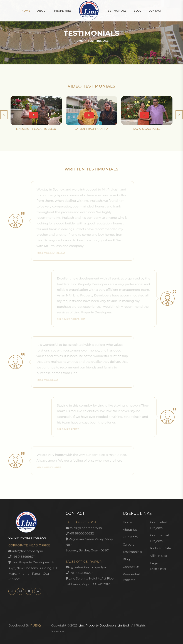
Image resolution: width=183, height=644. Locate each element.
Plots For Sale (160, 548)
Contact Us (131, 567)
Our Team (130, 537)
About (42, 11)
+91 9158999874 (22, 557)
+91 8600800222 (80, 533)
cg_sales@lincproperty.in (86, 567)
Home (26, 11)
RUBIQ (36, 625)
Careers (128, 544)
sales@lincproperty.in (84, 528)
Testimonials (116, 11)
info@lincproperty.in (26, 551)
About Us (130, 530)
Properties (63, 11)
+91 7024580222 (79, 573)
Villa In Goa (159, 556)
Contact (155, 11)
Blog (138, 11)
